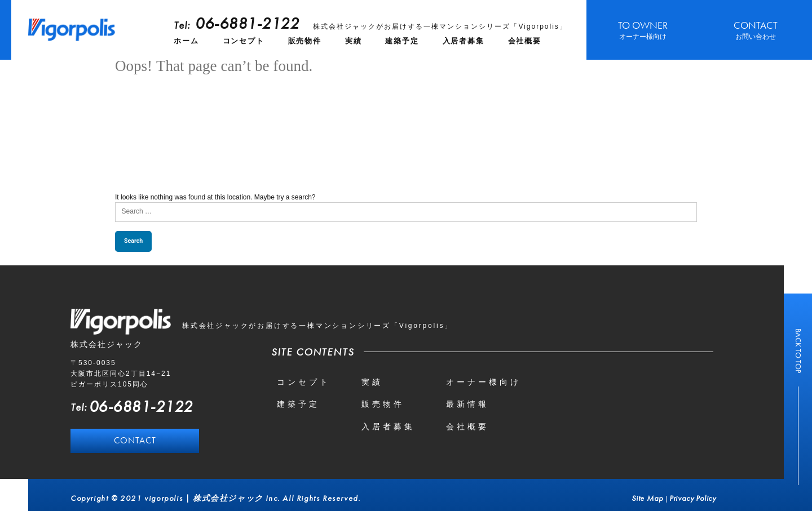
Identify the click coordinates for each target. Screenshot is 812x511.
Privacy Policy (693, 498)
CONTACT (756, 30)
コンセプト (244, 41)
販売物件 (305, 41)
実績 (354, 41)
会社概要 (525, 41)
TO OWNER (643, 30)
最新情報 (467, 404)
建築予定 (402, 41)
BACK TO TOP (798, 351)
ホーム (186, 41)
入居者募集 (464, 41)
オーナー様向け (484, 382)
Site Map (647, 498)
